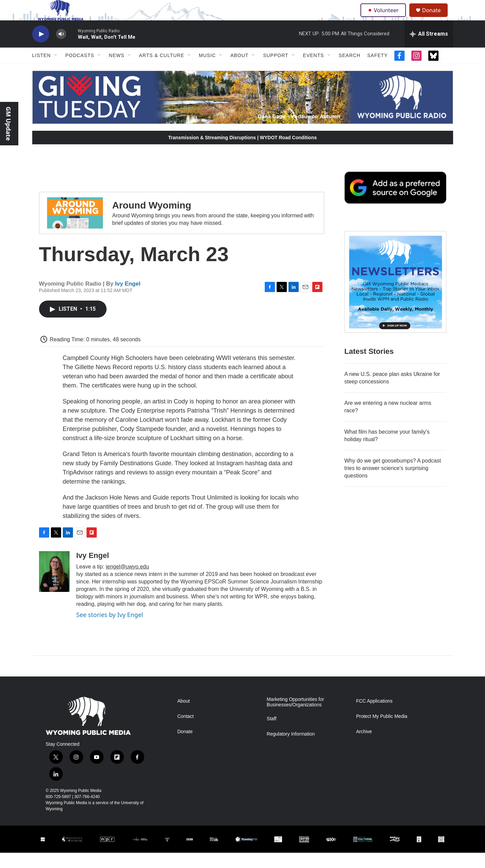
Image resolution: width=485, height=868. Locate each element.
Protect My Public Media (382, 732)
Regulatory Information (291, 749)
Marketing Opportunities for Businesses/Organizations (295, 717)
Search (350, 71)
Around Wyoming (152, 221)
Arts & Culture (162, 71)
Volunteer (385, 18)
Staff (272, 734)
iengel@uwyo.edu (127, 582)
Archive (364, 747)
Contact (186, 732)
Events (314, 71)
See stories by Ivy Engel (110, 630)
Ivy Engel (128, 299)
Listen (42, 71)
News (117, 71)
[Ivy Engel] (54, 587)
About (239, 71)
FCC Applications (374, 716)
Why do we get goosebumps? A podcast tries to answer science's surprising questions (393, 483)
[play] (41, 49)
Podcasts (80, 71)
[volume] (61, 49)
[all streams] (429, 49)
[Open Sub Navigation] (56, 71)
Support (276, 71)
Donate (436, 18)
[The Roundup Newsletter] (395, 297)
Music (207, 71)
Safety (377, 71)
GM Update (8, 124)
